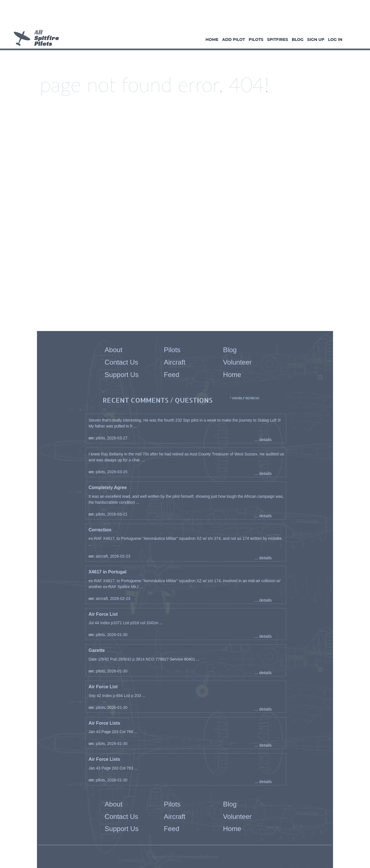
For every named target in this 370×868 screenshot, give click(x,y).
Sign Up (316, 40)
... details (263, 440)
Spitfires (277, 40)
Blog (298, 40)
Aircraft (175, 362)
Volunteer (237, 362)
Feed (172, 375)
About (114, 350)
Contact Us (121, 362)
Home (212, 40)
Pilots (256, 40)
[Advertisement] (183, 16)
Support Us (122, 375)
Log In (335, 40)
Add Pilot (234, 40)
